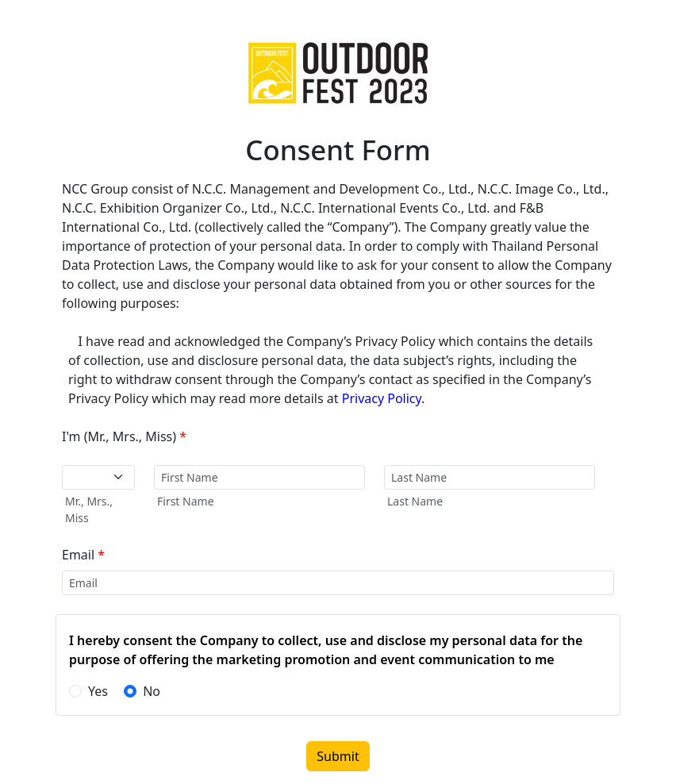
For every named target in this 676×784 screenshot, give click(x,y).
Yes (98, 691)
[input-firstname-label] (259, 477)
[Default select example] (98, 477)
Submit (338, 756)
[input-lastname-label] (490, 477)
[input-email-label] (338, 583)
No (152, 691)
